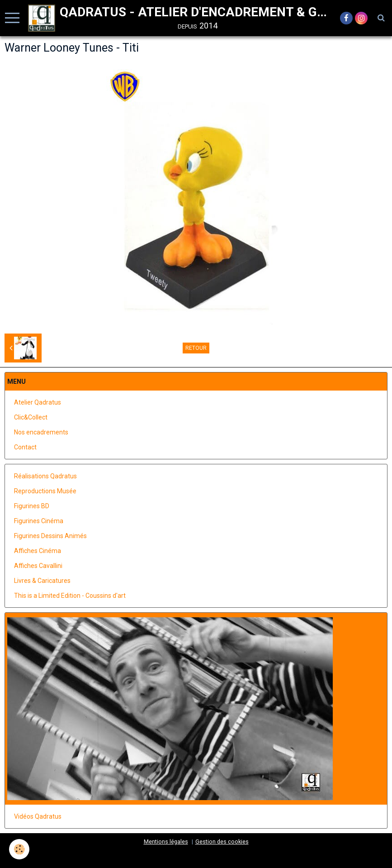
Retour (196, 348)
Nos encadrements (41, 432)
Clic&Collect (31, 417)
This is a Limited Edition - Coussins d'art (70, 596)
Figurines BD (32, 506)
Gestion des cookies (222, 842)
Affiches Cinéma (38, 551)
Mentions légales (166, 842)
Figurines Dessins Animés (50, 536)
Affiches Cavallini (38, 566)
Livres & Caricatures (42, 581)
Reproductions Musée (45, 491)
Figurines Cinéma (39, 521)
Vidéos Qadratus (38, 816)
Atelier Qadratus (38, 402)
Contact (25, 447)
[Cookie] (19, 849)
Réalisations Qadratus (45, 476)
